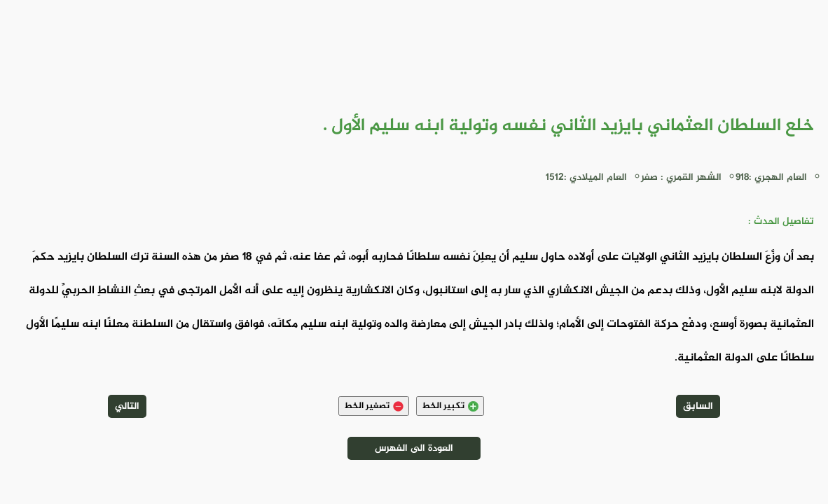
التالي (127, 406)
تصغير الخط (374, 406)
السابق (698, 406)
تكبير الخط (450, 406)
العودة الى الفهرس (414, 448)
